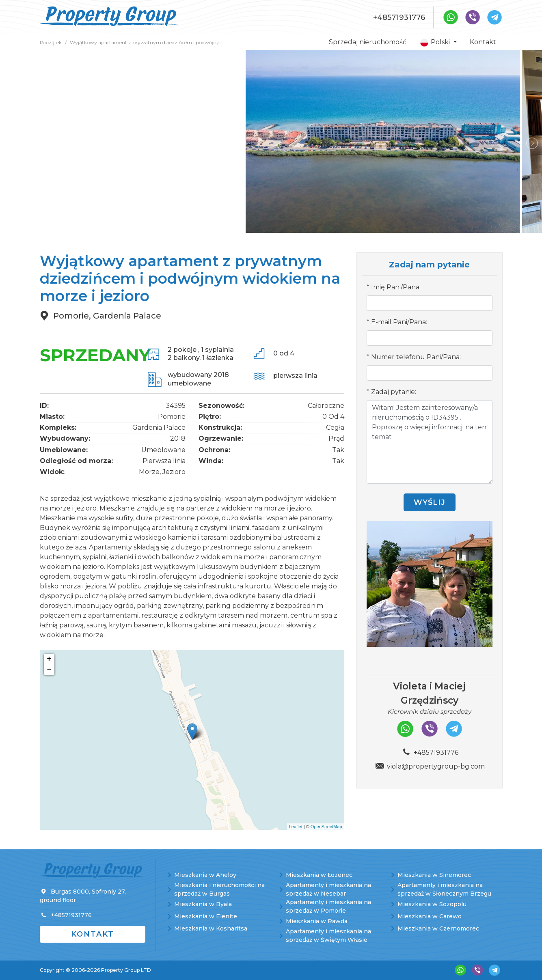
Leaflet (296, 827)
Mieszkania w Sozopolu (432, 904)
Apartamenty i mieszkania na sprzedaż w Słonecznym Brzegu (444, 889)
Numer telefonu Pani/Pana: (416, 357)
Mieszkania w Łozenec (319, 875)
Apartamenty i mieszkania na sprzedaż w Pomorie (328, 906)
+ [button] (49, 659)
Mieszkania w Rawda (317, 921)
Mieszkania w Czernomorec (438, 928)
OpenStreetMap (326, 827)
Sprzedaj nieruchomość (368, 42)
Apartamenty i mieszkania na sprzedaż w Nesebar (328, 889)
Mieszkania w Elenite (206, 916)
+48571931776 (399, 17)
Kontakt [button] (93, 934)
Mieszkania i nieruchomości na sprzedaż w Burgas (219, 889)
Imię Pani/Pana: (396, 287)
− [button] (49, 670)
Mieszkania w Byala (203, 904)
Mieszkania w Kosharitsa (211, 928)
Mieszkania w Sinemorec (434, 875)
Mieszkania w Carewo (430, 916)
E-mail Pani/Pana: (399, 322)
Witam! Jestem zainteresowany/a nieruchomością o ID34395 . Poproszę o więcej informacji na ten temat (430, 442)
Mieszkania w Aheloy (205, 875)
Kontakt (483, 42)
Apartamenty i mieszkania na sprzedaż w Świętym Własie (328, 936)
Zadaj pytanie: (394, 392)
